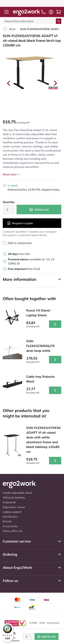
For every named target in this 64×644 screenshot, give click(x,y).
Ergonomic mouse (14, 507)
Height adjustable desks (18, 493)
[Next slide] (55, 83)
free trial (19, 254)
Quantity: (9, 202)
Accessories (10, 526)
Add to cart (39, 209)
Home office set (12, 531)
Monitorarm (10, 517)
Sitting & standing (14, 497)
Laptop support (12, 512)
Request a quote (20, 223)
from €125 (24, 269)
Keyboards (9, 502)
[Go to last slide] (9, 83)
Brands (7, 521)
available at (27, 259)
